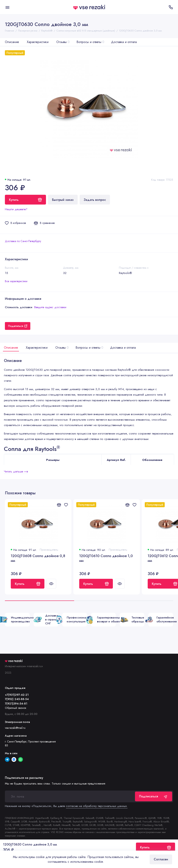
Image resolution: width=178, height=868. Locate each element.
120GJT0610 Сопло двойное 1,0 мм (106, 558)
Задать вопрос (95, 200)
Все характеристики (16, 281)
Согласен (161, 859)
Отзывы (63, 42)
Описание (12, 42)
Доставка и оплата (124, 42)
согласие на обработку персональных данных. (97, 806)
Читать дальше (16, 471)
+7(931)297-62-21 (17, 695)
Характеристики (38, 42)
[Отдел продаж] (171, 7)
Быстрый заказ (63, 200)
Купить (28, 584)
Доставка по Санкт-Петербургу (23, 241)
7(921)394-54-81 (16, 704)
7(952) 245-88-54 (17, 699)
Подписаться (154, 796)
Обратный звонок (16, 708)
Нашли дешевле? (16, 209)
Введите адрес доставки (50, 307)
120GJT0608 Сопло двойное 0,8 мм (38, 558)
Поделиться (18, 326)
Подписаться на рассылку (24, 778)
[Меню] (7, 7)
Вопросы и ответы (90, 42)
